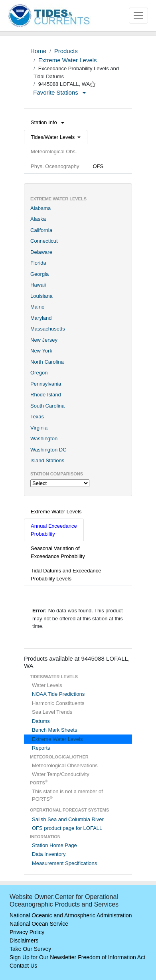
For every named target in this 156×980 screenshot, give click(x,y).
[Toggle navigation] (138, 16)
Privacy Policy (27, 932)
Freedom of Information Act (112, 957)
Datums (41, 721)
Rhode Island (46, 395)
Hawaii (38, 285)
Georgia (39, 274)
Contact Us (23, 966)
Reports (41, 748)
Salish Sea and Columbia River (68, 819)
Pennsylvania (46, 384)
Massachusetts (48, 329)
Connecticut (44, 241)
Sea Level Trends (52, 712)
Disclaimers (24, 940)
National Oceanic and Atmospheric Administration (71, 915)
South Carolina (47, 406)
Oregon (39, 373)
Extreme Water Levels (68, 60)
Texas (37, 417)
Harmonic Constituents (58, 703)
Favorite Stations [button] (59, 92)
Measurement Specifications (64, 863)
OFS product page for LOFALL (67, 828)
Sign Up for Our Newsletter (43, 957)
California (41, 230)
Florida (38, 263)
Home (38, 51)
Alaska (38, 219)
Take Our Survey (30, 949)
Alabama (40, 208)
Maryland (41, 318)
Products (66, 51)
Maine (37, 307)
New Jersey (44, 340)
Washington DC (48, 450)
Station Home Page (54, 845)
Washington (44, 439)
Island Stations (47, 460)
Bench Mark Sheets (54, 730)
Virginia (39, 428)
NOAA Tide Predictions (58, 694)
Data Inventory (49, 854)
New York (41, 351)
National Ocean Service (39, 924)
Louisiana (41, 296)
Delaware (41, 252)
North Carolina (47, 362)
